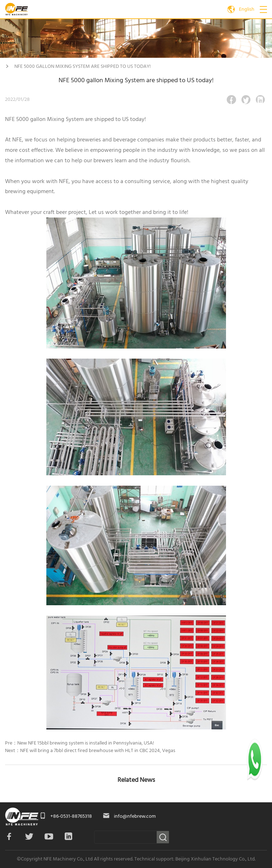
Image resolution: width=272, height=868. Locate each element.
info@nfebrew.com (135, 816)
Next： (90, 751)
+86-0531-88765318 (71, 816)
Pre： (80, 743)
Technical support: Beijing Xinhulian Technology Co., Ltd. (195, 859)
